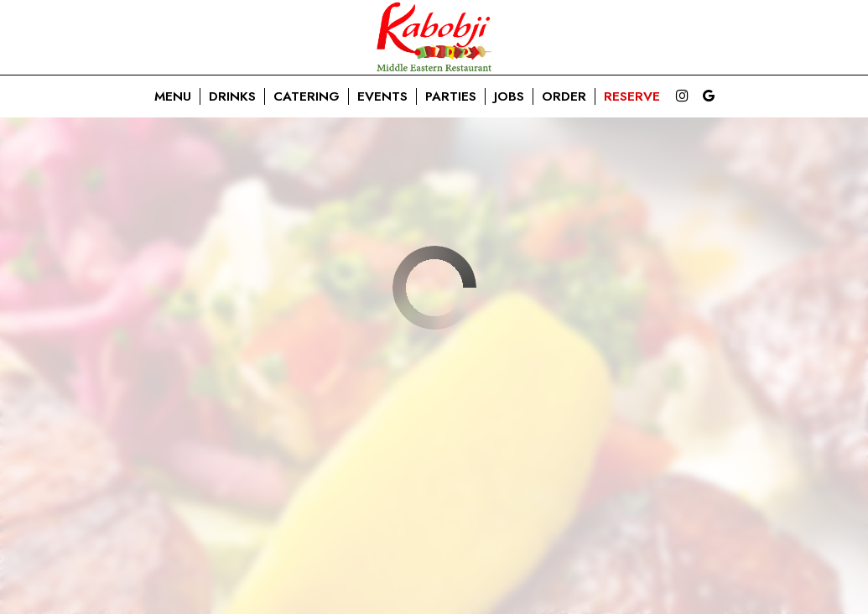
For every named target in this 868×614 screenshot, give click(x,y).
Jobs (509, 96)
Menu (173, 96)
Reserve (632, 96)
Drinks (232, 96)
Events (382, 96)
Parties (451, 96)
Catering (307, 96)
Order (564, 96)
